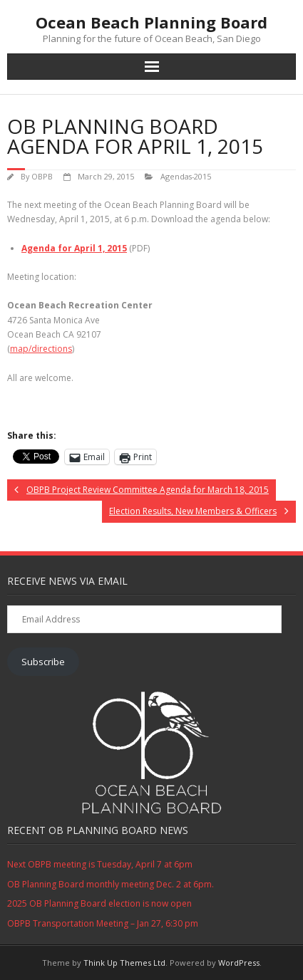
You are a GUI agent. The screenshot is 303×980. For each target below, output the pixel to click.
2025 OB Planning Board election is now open (99, 903)
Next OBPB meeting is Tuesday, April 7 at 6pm (100, 864)
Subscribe (43, 662)
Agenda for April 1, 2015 (74, 248)
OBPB (42, 176)
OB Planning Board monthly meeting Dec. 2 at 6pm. (111, 884)
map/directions (41, 349)
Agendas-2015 (186, 176)
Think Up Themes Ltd (124, 963)
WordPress (239, 963)
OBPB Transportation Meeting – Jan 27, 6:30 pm (103, 923)
